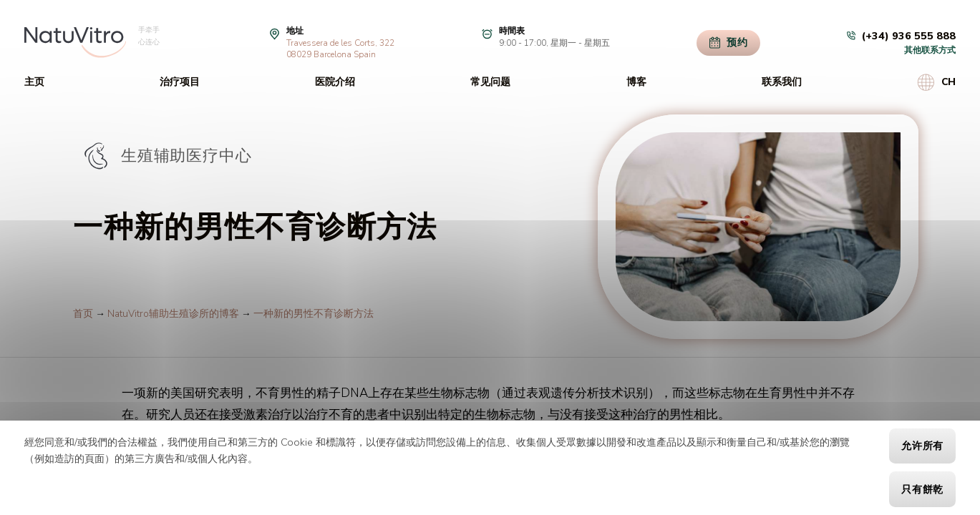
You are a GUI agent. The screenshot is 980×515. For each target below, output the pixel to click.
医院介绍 (335, 82)
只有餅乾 (922, 490)
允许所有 (922, 446)
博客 (636, 82)
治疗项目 (180, 82)
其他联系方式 (930, 50)
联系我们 (782, 82)
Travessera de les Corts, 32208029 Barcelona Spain (340, 49)
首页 (83, 314)
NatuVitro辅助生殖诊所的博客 (173, 314)
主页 (34, 82)
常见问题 (490, 82)
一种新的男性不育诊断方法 (314, 314)
